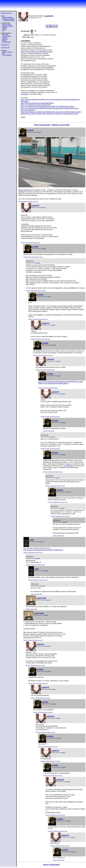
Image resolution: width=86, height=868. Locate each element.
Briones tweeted (23, 190)
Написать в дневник (8, 19)
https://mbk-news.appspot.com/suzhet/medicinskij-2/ (37, 103)
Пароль (4, 40)
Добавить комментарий (60, 125)
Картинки (5, 39)
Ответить (21, 201)
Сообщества (5, 45)
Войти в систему (6, 13)
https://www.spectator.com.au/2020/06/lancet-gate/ (37, 52)
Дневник (5, 38)
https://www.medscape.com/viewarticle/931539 (36, 105)
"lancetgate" (25, 94)
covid (32, 37)
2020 (32, 18)
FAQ (3, 53)
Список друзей (6, 36)
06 (34, 18)
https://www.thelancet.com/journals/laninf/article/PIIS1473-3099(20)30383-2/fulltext (48, 106)
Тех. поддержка (7, 55)
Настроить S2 (5, 47)
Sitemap (5, 27)
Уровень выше (27, 201)
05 (36, 18)
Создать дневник (7, 17)
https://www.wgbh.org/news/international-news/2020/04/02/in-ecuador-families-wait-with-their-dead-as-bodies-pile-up (61, 382)
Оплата (4, 29)
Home (3, 16)
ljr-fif (3, 30)
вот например (68, 466)
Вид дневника (6, 42)
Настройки (5, 35)
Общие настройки (7, 26)
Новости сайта (6, 24)
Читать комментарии (42, 125)
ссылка (39, 132)
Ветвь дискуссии (34, 201)
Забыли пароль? (7, 52)
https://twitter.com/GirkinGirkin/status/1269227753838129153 (43, 550)
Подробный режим (9, 20)
